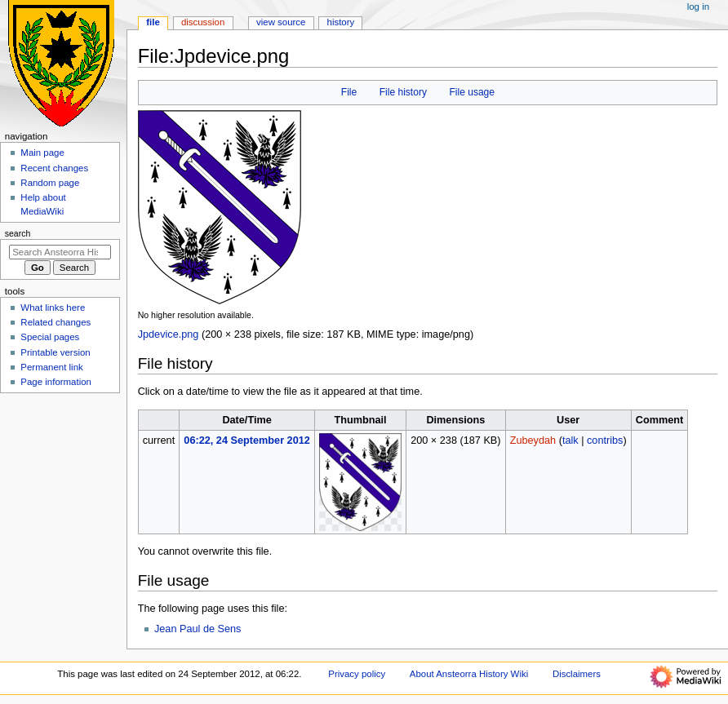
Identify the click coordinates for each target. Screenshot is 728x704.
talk (570, 441)
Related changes (55, 322)
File (349, 92)
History (341, 22)
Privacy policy (357, 674)
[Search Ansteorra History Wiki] (60, 252)
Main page (42, 153)
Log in (698, 7)
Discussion (203, 22)
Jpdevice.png (169, 334)
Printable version (55, 352)
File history (403, 92)
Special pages (50, 337)
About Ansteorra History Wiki (469, 674)
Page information (56, 382)
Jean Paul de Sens (198, 629)
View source (281, 22)
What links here (53, 308)
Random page (50, 183)
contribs (605, 441)
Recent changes (54, 168)
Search (18, 233)
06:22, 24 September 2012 (246, 441)
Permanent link (51, 367)
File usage (472, 92)
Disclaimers (577, 674)
